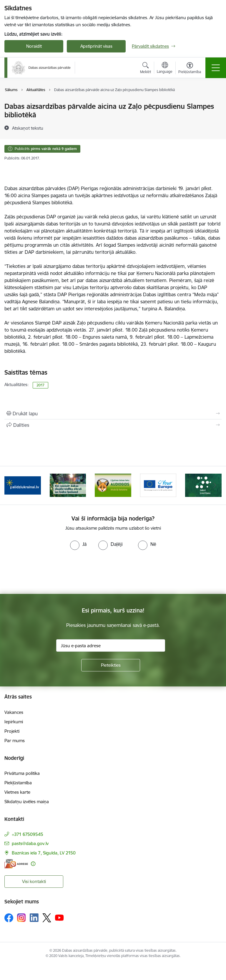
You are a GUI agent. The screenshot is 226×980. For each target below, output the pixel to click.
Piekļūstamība (18, 783)
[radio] (78, 544)
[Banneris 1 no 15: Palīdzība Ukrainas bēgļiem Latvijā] (23, 485)
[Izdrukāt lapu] (113, 414)
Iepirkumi (14, 722)
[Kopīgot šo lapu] (113, 425)
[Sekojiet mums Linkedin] (34, 918)
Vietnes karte (17, 792)
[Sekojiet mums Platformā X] (47, 918)
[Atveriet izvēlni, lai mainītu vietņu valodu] (165, 68)
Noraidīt (34, 46)
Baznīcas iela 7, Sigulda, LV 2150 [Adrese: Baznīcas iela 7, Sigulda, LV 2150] (44, 853)
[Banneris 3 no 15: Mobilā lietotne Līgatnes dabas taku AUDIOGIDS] (113, 485)
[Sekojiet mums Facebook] (9, 918)
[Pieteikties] (111, 665)
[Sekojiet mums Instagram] (21, 918)
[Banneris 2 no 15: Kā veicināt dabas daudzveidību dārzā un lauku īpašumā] (68, 485)
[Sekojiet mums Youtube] (59, 918)
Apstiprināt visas (96, 46)
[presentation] (49, 572)
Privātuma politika (22, 773)
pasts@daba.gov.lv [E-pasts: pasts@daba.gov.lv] (30, 843)
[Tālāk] (215, 485)
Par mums (15, 741)
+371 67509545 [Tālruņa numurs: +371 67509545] (28, 834)
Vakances (14, 712)
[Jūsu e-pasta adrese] (111, 645)
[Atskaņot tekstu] (28, 128)
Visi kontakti (34, 881)
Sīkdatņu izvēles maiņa (27, 802)
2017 (40, 385)
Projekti (12, 731)
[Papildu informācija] (33, 864)
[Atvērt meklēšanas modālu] (146, 69)
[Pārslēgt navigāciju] (216, 68)
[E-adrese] (16, 864)
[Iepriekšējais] (11, 485)
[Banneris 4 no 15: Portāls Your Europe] (158, 485)
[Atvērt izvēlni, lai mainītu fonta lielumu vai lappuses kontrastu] (190, 69)
